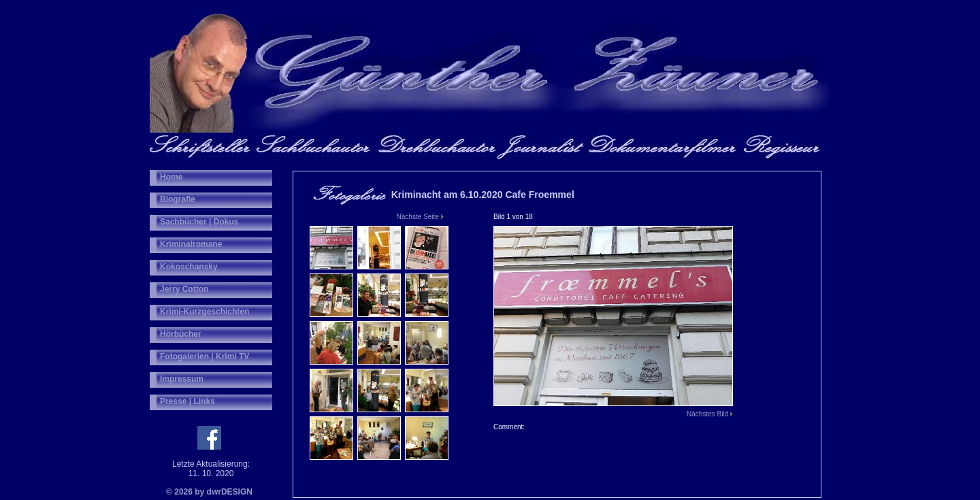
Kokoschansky (189, 267)
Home (171, 177)
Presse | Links (187, 401)
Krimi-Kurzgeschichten (205, 312)
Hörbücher (181, 334)
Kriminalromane (191, 244)
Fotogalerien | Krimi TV (205, 356)
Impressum (182, 379)
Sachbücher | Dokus (199, 222)
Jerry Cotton (184, 289)
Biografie (178, 199)
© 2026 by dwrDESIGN (209, 492)
